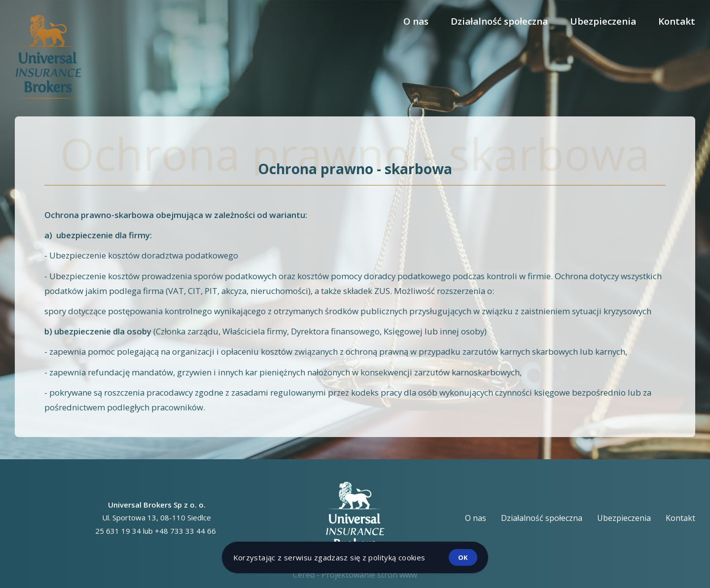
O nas (416, 21)
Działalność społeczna (499, 21)
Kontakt (677, 21)
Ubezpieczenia (603, 21)
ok (463, 557)
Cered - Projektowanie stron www (355, 575)
